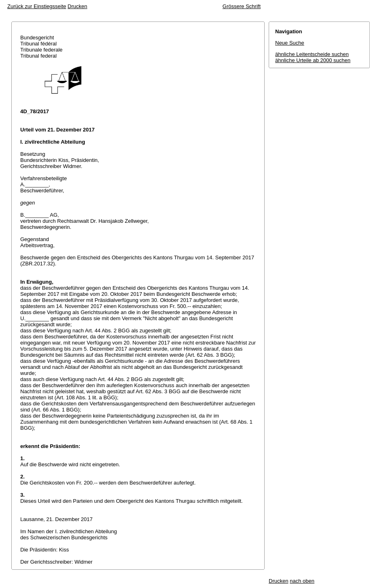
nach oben (302, 581)
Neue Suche (290, 43)
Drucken (77, 6)
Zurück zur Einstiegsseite (37, 6)
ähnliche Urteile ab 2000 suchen (313, 60)
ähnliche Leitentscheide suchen (312, 54)
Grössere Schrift (242, 6)
